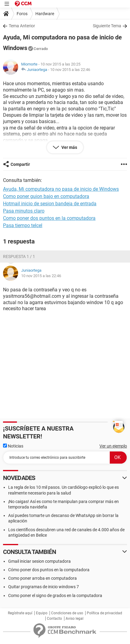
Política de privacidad (104, 613)
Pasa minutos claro (24, 211)
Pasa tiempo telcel (23, 225)
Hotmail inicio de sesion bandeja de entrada (50, 204)
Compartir (20, 164)
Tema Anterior (22, 26)
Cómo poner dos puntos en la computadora (49, 570)
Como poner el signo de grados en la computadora (55, 595)
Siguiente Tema (107, 26)
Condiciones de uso (67, 613)
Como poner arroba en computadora (42, 578)
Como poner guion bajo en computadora (46, 196)
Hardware (45, 14)
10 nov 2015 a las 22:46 (70, 70)
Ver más (69, 147)
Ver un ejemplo (113, 446)
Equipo (42, 613)
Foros (22, 14)
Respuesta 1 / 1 (19, 257)
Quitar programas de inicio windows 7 (44, 587)
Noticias (13, 446)
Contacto (54, 619)
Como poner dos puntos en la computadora (49, 218)
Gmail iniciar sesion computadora (39, 561)
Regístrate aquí (20, 613)
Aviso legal (75, 619)
